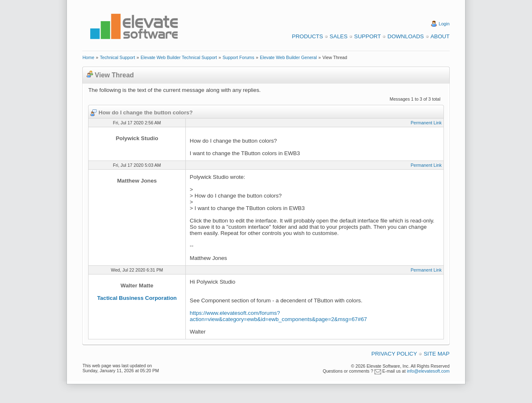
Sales (339, 36)
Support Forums (238, 57)
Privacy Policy (394, 354)
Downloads (405, 36)
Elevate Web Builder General (288, 57)
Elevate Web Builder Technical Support (179, 57)
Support (367, 36)
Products (307, 36)
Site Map (436, 354)
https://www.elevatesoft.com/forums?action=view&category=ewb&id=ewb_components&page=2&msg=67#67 (278, 316)
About (440, 36)
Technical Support (117, 57)
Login (444, 24)
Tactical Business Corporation (137, 298)
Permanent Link (426, 123)
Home (88, 57)
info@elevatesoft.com (428, 371)
